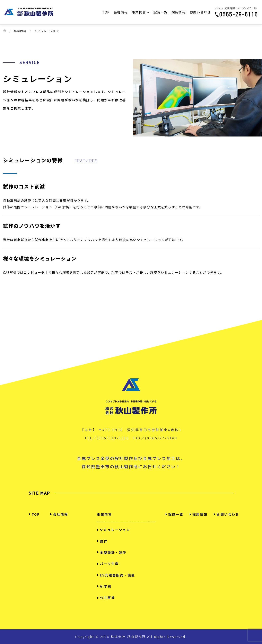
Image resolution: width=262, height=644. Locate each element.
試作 (102, 541)
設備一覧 (160, 12)
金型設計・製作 (112, 552)
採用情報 (179, 12)
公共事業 (106, 598)
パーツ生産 (108, 564)
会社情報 (121, 12)
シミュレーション (113, 530)
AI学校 (104, 586)
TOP (106, 12)
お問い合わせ (200, 12)
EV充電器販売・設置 (116, 575)
